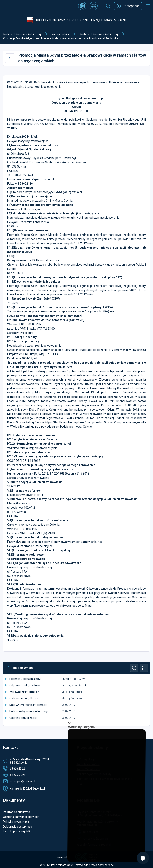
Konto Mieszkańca (88, 769)
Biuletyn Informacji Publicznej (22, 34)
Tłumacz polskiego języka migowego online (104, 779)
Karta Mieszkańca (88, 764)
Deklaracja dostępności (18, 827)
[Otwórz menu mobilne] (148, 6)
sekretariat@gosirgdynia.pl (35, 179)
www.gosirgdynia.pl (69, 192)
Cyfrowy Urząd (86, 759)
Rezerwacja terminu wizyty (94, 774)
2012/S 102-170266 (55, 473)
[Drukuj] (144, 668)
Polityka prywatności (16, 822)
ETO (79, 784)
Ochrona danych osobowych (21, 817)
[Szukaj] (108, 6)
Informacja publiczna (17, 812)
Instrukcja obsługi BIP (17, 831)
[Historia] (134, 668)
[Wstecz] (10, 58)
